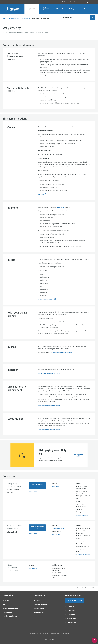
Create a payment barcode (46, 299)
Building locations (41, 604)
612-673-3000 (56, 535)
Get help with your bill (79, 455)
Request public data (10, 608)
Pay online (41, 194)
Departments (39, 608)
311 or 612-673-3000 (58, 529)
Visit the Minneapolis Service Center (49, 373)
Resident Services (14, 18)
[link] (67, 2)
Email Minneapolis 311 (37, 527)
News (82, 2)
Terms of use (55, 633)
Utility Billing (26, 18)
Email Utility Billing (37, 485)
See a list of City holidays (83, 555)
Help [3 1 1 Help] (37, 600)
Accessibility (65, 633)
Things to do (7, 612)
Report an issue (40, 612)
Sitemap (76, 2)
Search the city (68, 18)
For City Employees (10, 616)
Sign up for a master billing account (49, 429)
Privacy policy (44, 633)
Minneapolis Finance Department (62, 353)
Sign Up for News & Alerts (75, 601)
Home (4, 18)
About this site (33, 633)
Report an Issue (90, 2)
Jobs (4, 604)
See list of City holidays (82, 515)
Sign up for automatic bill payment (48, 406)
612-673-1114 (60, 207)
